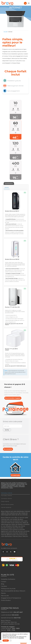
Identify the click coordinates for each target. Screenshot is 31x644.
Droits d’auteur (6, 600)
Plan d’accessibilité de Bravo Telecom (13, 591)
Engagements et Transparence (11, 598)
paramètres (21, 638)
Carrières (4, 586)
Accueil (5, 32)
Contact (4, 582)
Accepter (6, 641)
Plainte (3, 593)
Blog (3, 584)
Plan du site (5, 596)
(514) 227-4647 (18, 612)
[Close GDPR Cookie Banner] (10, 641)
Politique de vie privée (8, 589)
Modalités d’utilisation (8, 579)
